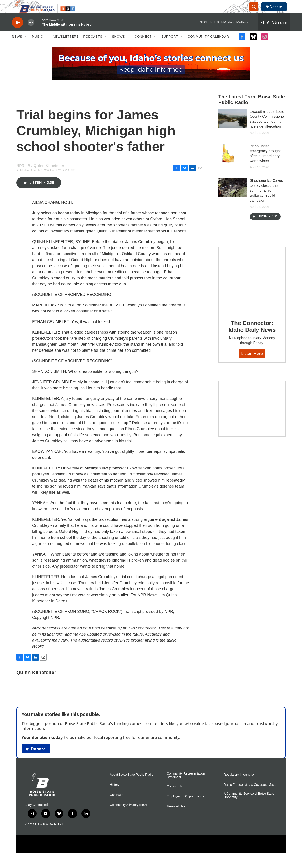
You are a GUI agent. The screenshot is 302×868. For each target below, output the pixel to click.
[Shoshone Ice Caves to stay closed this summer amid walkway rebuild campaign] (233, 198)
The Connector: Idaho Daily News (252, 336)
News (17, 47)
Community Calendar (208, 47)
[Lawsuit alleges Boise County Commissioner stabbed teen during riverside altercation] (233, 129)
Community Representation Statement (186, 785)
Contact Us (174, 796)
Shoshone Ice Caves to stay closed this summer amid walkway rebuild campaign (266, 201)
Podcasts (93, 47)
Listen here (252, 363)
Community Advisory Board (129, 815)
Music (37, 47)
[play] (18, 33)
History (115, 795)
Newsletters (66, 47)
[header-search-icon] (256, 12)
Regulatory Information (240, 785)
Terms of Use (176, 817)
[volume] (31, 33)
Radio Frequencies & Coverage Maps (250, 795)
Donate (279, 12)
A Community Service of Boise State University (249, 806)
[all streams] (274, 33)
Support (170, 47)
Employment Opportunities (185, 806)
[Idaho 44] (252, 419)
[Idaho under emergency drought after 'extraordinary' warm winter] (233, 163)
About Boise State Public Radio (132, 785)
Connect (143, 47)
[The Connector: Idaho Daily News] (252, 290)
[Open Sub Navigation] (26, 47)
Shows (118, 47)
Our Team (117, 805)
